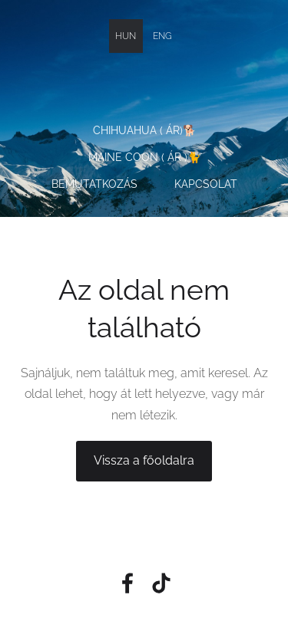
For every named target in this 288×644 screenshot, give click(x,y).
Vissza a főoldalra (144, 460)
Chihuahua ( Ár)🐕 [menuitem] (144, 130)
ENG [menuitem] (162, 36)
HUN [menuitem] (126, 36)
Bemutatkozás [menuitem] (94, 184)
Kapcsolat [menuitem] (206, 184)
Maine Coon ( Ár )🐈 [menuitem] (144, 157)
